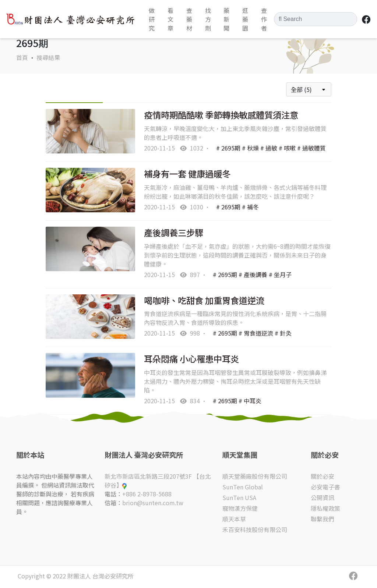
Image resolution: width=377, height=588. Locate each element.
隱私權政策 (325, 508)
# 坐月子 (280, 274)
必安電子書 (325, 487)
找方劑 (208, 19)
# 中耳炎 (250, 401)
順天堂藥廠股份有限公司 (255, 476)
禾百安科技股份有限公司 (255, 529)
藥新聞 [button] (226, 19)
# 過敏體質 (311, 148)
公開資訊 (323, 497)
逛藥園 (245, 19)
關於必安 (323, 476)
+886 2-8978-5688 (147, 494)
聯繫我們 (323, 519)
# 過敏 (269, 148)
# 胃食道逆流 (256, 333)
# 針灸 (283, 333)
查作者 (264, 19)
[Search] (316, 19)
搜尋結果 (48, 57)
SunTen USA (239, 497)
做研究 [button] (152, 19)
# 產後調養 (253, 274)
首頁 (22, 57)
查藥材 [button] (189, 19)
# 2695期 (228, 148)
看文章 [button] (170, 19)
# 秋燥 (250, 148)
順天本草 (234, 519)
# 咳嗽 (287, 148)
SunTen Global (243, 487)
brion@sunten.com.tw (153, 503)
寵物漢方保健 (240, 508)
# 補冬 (250, 207)
